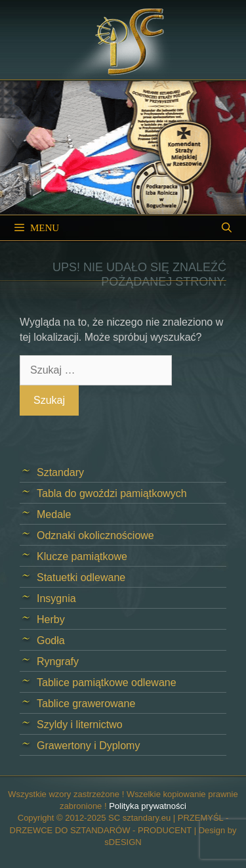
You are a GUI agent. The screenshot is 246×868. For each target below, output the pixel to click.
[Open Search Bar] (227, 228)
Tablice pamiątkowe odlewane (107, 683)
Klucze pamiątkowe (82, 556)
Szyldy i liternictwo (80, 725)
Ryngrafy (58, 662)
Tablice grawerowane (86, 704)
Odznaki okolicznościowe (95, 535)
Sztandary (60, 472)
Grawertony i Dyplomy (88, 746)
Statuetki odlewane (81, 577)
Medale (54, 514)
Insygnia (56, 598)
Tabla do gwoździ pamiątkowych (112, 493)
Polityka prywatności (148, 806)
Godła (51, 640)
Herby (51, 619)
